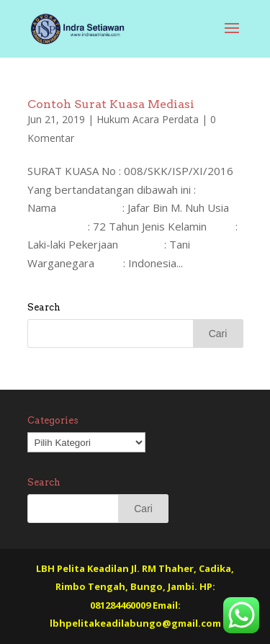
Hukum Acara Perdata (148, 119)
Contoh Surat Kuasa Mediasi (111, 104)
